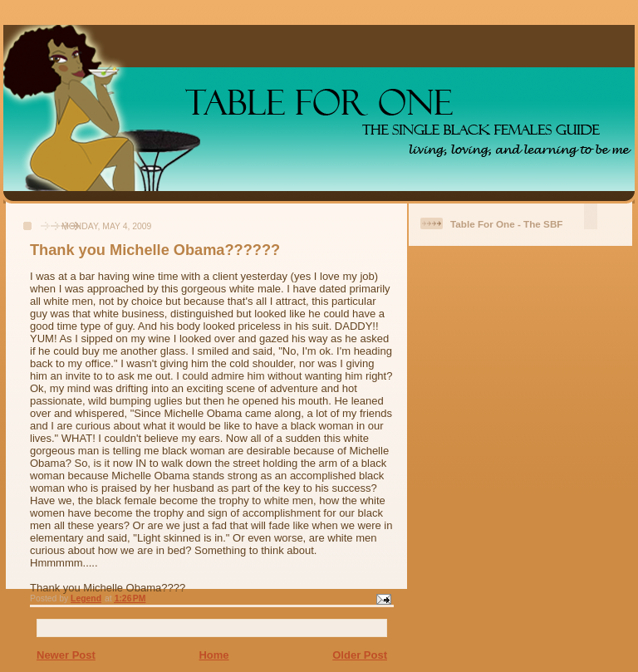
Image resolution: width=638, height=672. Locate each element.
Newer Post (66, 655)
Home (213, 655)
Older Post (360, 655)
